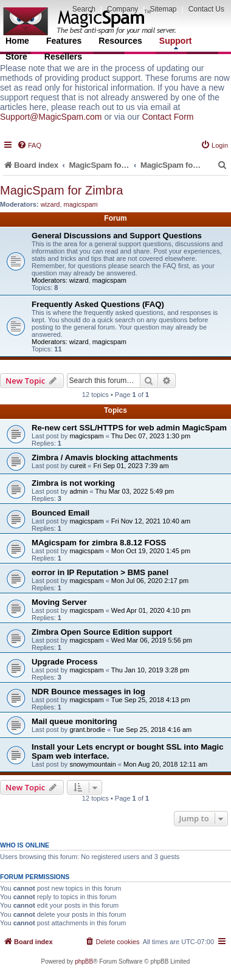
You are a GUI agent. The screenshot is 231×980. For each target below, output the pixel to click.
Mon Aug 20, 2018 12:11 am (165, 764)
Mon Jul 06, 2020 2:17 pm (150, 581)
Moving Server (59, 602)
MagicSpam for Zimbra (61, 190)
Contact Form (168, 117)
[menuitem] (29, 145)
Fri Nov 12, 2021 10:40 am (151, 521)
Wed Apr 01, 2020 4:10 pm (151, 610)
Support (176, 43)
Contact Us (206, 9)
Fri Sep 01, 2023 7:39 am (131, 466)
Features (64, 41)
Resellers (63, 57)
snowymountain (92, 764)
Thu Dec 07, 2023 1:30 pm (151, 436)
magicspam (81, 204)
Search (84, 9)
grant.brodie (87, 730)
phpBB (84, 961)
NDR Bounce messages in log (88, 692)
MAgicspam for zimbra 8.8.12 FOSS (99, 543)
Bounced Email (60, 513)
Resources (120, 41)
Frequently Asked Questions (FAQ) (98, 304)
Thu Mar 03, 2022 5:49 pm (135, 491)
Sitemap (163, 9)
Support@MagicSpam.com (51, 117)
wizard (50, 204)
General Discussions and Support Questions (117, 236)
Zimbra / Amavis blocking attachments (105, 457)
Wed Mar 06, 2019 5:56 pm (152, 640)
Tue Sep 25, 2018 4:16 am (152, 730)
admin (78, 491)
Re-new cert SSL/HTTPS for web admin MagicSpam (129, 428)
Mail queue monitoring (74, 721)
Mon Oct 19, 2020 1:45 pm (151, 551)
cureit (78, 466)
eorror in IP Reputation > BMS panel (100, 572)
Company (122, 9)
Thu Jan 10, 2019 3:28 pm (150, 670)
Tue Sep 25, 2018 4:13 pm (151, 700)
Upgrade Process (64, 662)
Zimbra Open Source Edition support (102, 632)
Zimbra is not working (73, 483)
